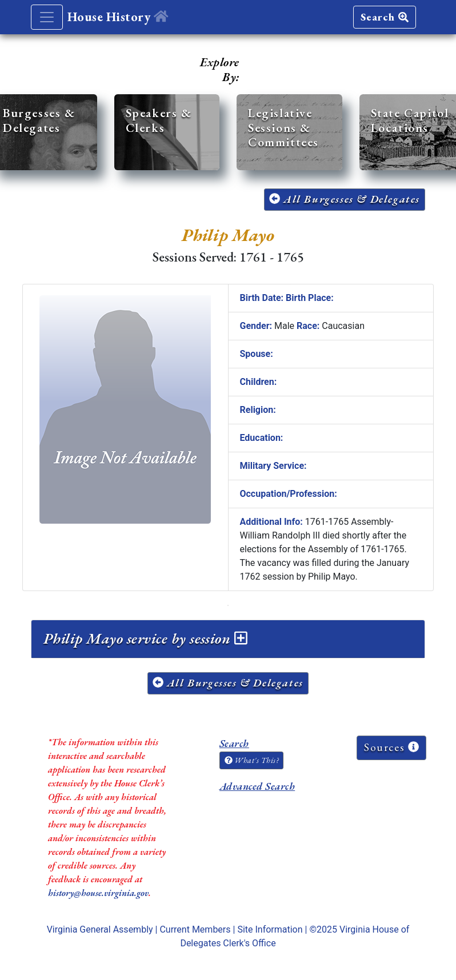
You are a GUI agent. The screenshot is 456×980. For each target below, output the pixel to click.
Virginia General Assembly (100, 929)
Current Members (195, 929)
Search (385, 17)
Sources (391, 747)
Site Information (270, 929)
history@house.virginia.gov (98, 893)
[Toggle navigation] (47, 17)
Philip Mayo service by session (145, 638)
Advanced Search (257, 786)
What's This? (251, 760)
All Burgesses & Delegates (345, 199)
